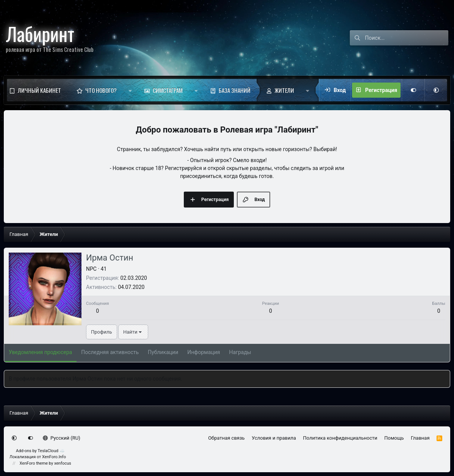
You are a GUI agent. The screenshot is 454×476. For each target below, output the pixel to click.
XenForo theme (34, 463)
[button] (130, 90)
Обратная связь (226, 438)
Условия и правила (274, 438)
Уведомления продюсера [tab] (40, 352)
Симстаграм (168, 90)
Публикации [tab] (163, 352)
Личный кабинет (39, 90)
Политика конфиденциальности (340, 438)
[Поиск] (407, 38)
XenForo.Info (54, 457)
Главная (420, 438)
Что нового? (101, 90)
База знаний (235, 90)
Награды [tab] (240, 352)
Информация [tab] (204, 352)
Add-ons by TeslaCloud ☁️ (40, 451)
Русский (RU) (62, 438)
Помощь (394, 438)
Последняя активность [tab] (110, 352)
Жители (284, 90)
